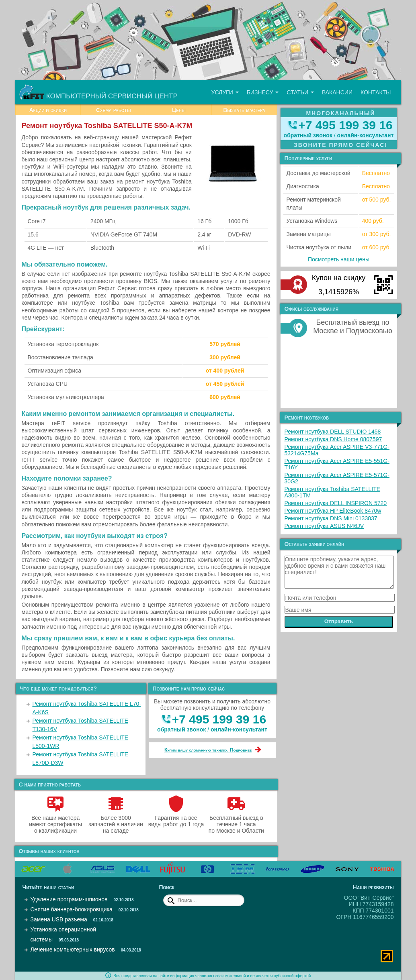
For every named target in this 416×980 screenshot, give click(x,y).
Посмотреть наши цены (339, 259)
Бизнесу (263, 92)
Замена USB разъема (59, 919)
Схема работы (114, 110)
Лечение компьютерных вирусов (73, 949)
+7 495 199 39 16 (219, 719)
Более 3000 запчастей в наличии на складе (116, 821)
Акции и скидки (48, 110)
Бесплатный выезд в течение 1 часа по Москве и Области (236, 821)
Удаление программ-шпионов (69, 899)
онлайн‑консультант (239, 729)
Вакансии (337, 92)
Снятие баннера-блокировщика (72, 909)
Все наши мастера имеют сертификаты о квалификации (55, 821)
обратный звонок (181, 729)
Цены (179, 110)
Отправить (339, 621)
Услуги (225, 92)
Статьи (300, 92)
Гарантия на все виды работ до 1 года (176, 818)
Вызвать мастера (244, 110)
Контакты (376, 92)
